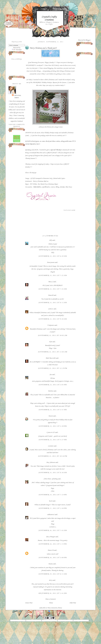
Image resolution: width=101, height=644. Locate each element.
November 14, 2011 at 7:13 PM (53, 495)
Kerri (51, 501)
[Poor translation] (52, 618)
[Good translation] (47, 618)
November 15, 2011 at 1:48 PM (53, 508)
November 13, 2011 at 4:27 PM (53, 440)
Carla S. (51, 309)
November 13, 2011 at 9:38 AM (53, 319)
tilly (51, 240)
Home (51, 603)
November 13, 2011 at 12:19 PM (53, 368)
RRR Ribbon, (37, 187)
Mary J (51, 282)
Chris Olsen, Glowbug (51, 479)
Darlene (51, 391)
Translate (17, 50)
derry (51, 580)
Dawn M (51, 550)
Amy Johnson (51, 462)
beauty (51, 564)
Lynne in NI (51, 432)
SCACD (28, 141)
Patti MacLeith (51, 358)
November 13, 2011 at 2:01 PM (53, 385)
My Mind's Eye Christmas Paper (48, 184)
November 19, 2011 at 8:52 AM (53, 574)
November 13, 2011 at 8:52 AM (53, 303)
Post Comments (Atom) (55, 608)
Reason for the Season (60, 82)
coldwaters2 (51, 515)
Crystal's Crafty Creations (49, 18)
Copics (63, 178)
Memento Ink (47, 178)
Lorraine (51, 446)
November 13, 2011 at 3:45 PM (53, 410)
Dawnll (51, 295)
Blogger (88, 40)
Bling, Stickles (60, 187)
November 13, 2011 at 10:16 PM (53, 456)
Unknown (51, 325)
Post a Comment (50, 599)
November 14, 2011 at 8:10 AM (53, 473)
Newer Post (29, 603)
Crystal (18, 95)
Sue (51, 375)
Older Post (73, 603)
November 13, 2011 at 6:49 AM (53, 256)
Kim (51, 342)
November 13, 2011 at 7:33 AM (53, 289)
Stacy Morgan (51, 537)
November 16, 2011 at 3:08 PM (53, 558)
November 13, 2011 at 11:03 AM (53, 352)
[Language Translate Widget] (17, 45)
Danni (51, 416)
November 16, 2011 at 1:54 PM (53, 544)
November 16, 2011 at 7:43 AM (53, 530)
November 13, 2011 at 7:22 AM (53, 275)
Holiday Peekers (47, 82)
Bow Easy (69, 187)
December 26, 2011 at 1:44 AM (53, 593)
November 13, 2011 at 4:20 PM (53, 426)
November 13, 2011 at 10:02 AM (53, 335)
